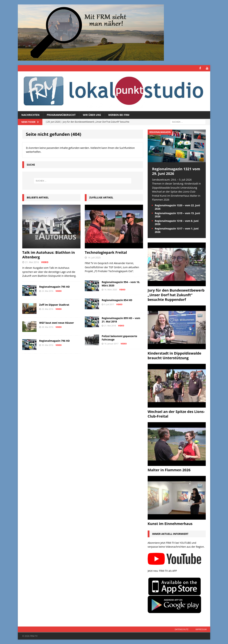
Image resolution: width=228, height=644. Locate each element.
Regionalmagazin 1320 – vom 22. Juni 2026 (177, 207)
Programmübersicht (61, 115)
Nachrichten (30, 115)
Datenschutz (182, 629)
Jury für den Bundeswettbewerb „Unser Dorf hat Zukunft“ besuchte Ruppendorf (176, 295)
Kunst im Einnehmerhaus (170, 524)
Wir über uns (92, 115)
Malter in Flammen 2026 (169, 470)
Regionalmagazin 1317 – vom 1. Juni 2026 (177, 230)
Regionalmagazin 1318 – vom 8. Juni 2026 (177, 222)
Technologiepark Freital (106, 252)
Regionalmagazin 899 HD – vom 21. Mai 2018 (121, 320)
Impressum (201, 629)
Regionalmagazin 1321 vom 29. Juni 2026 (176, 171)
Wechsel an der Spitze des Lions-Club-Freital (176, 414)
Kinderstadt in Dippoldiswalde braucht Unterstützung (174, 356)
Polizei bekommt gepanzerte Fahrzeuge (119, 338)
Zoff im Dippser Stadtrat (54, 305)
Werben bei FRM (119, 115)
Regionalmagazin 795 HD (55, 287)
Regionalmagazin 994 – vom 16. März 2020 (121, 284)
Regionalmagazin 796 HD (55, 341)
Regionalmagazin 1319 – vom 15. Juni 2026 (177, 215)
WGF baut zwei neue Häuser (57, 323)
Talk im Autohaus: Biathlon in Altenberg (49, 255)
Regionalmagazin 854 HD (117, 300)
